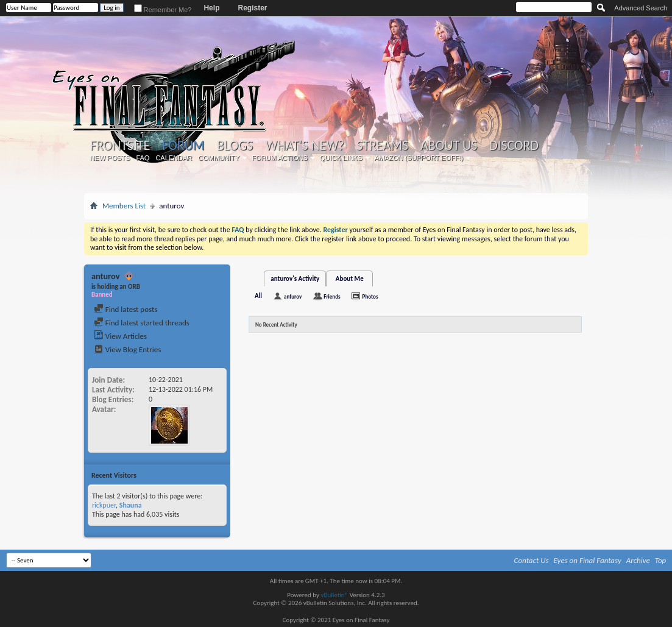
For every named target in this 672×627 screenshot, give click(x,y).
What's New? (305, 146)
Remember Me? (163, 10)
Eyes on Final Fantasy (588, 560)
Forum (183, 145)
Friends (332, 296)
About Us (449, 146)
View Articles (120, 336)
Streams (382, 146)
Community (219, 158)
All (258, 296)
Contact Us (532, 560)
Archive (638, 560)
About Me (350, 279)
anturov (293, 296)
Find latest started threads (142, 323)
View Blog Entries (127, 349)
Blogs (235, 146)
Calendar (174, 158)
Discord (514, 146)
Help (211, 8)
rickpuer (104, 505)
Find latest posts (126, 309)
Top (661, 560)
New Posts (110, 158)
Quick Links (341, 158)
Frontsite (120, 146)
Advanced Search (641, 8)
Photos (370, 296)
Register (252, 8)
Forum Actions (280, 158)
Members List (124, 206)
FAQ (143, 158)
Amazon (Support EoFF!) (419, 158)
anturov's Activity (295, 279)
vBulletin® (334, 595)
